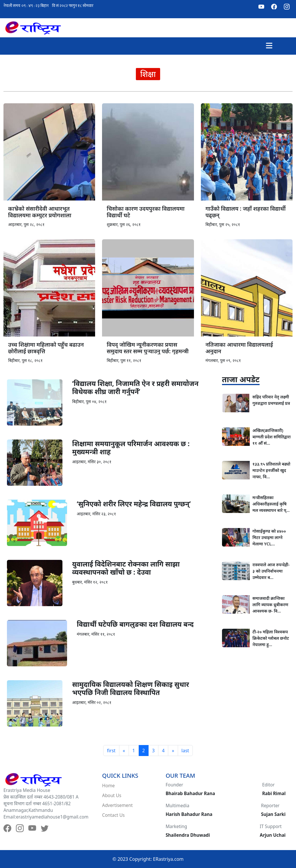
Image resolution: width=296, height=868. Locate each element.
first (111, 751)
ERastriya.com (168, 859)
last (185, 751)
